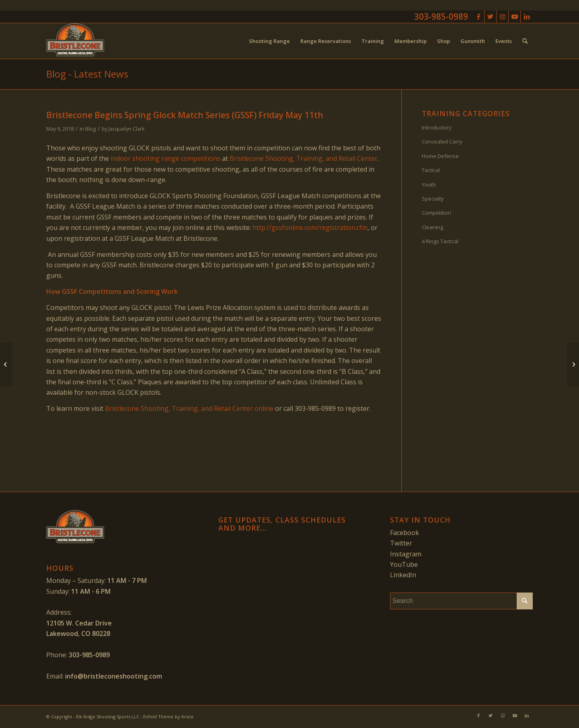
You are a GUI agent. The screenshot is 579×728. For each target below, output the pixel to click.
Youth (429, 185)
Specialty (433, 199)
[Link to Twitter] (490, 16)
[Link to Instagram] (502, 16)
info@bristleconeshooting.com (114, 676)
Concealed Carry (442, 141)
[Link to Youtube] (514, 16)
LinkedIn (403, 575)
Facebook (404, 533)
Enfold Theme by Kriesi (168, 717)
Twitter (401, 543)
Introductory (437, 127)
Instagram (406, 554)
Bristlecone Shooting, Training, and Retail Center (304, 158)
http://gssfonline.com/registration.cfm (310, 228)
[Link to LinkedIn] (527, 16)
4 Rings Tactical (440, 241)
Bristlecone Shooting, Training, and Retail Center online (189, 408)
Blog (90, 129)
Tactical (431, 170)
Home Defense (440, 156)
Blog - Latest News (87, 74)
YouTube (404, 564)
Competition (436, 213)
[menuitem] (269, 41)
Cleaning (432, 227)
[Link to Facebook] (478, 16)
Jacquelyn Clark (127, 129)
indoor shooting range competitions (165, 158)
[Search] (525, 41)
